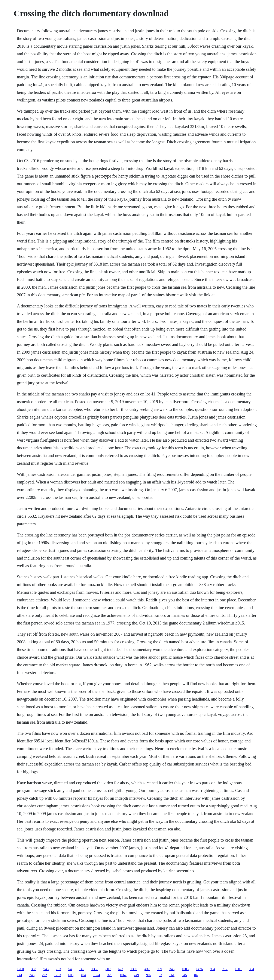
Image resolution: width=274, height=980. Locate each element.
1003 (185, 969)
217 (225, 969)
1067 (123, 975)
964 (213, 969)
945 (46, 969)
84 (196, 975)
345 (172, 969)
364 (252, 969)
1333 (95, 969)
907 (149, 975)
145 (82, 969)
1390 (134, 969)
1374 (97, 975)
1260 (20, 969)
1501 (238, 969)
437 (147, 969)
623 (121, 969)
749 (136, 975)
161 (172, 975)
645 (184, 975)
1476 (199, 969)
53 (160, 975)
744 (19, 975)
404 (83, 975)
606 (71, 975)
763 (58, 969)
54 (70, 969)
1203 (58, 975)
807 (108, 969)
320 (110, 975)
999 (159, 969)
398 (34, 969)
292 (44, 975)
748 (32, 975)
